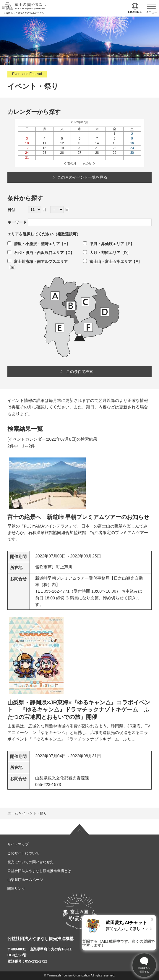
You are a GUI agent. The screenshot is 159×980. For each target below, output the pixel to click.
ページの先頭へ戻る (79, 829)
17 (27, 148)
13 (79, 143)
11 (44, 143)
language (135, 12)
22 (114, 148)
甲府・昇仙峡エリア (104, 244)
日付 (11, 210)
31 (27, 158)
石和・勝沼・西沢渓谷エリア (36, 253)
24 (27, 153)
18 (44, 148)
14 (97, 143)
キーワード (17, 222)
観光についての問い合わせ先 (30, 862)
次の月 (87, 163)
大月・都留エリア (102, 253)
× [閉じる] (152, 920)
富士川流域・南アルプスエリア (38, 262)
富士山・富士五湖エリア (107, 262)
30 (132, 153)
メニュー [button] (151, 12)
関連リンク (16, 889)
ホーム (13, 813)
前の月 (72, 163)
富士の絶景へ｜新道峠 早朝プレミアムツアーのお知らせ (78, 517)
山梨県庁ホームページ (25, 880)
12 (62, 143)
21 (97, 148)
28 (97, 153)
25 (44, 153)
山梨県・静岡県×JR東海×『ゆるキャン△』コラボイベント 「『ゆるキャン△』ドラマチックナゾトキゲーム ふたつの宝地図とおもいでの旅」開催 (79, 710)
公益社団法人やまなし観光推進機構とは (39, 871)
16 (132, 143)
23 (132, 148)
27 (79, 153)
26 (62, 153)
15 (114, 143)
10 (27, 143)
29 (114, 153)
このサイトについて (23, 853)
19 (62, 148)
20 (79, 148)
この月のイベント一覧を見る (82, 177)
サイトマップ (18, 844)
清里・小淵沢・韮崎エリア (34, 244)
